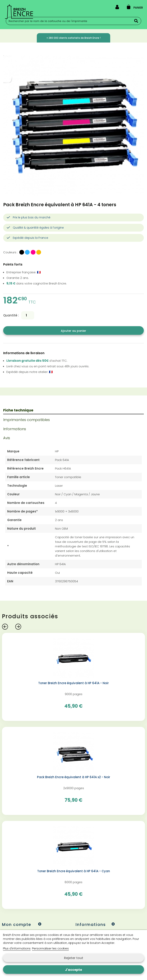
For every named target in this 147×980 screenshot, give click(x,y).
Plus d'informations (17, 948)
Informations (15, 429)
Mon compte (17, 925)
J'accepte (73, 970)
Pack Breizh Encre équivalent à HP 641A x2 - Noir (74, 777)
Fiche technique (18, 410)
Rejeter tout (74, 958)
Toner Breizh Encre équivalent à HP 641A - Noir (73, 683)
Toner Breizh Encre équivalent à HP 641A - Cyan (74, 871)
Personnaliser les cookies (50, 948)
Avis (7, 438)
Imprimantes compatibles (26, 420)
